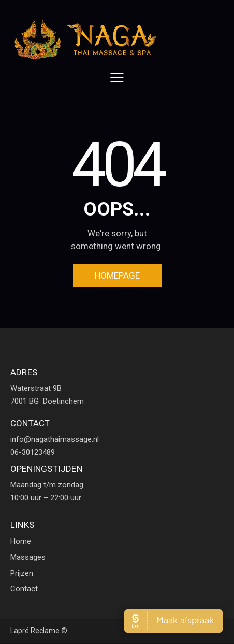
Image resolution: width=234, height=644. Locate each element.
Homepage (117, 275)
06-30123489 (33, 452)
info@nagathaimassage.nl (55, 439)
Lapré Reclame (35, 631)
